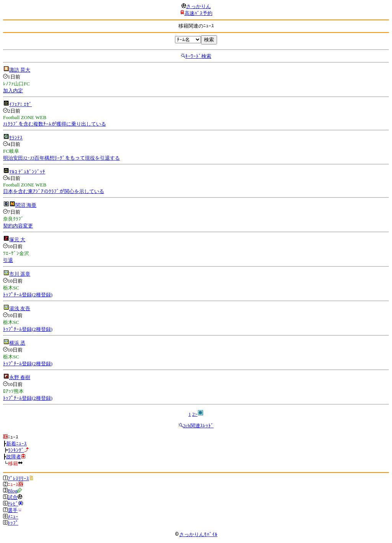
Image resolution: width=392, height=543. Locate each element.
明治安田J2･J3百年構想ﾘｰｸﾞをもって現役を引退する (61, 158)
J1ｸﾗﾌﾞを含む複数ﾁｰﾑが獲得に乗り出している (55, 124)
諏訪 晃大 (20, 70)
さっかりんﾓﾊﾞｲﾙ (196, 534)
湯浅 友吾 (20, 308)
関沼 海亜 (26, 205)
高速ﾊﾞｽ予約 (198, 13)
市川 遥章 (20, 274)
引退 (8, 260)
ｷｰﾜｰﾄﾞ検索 (198, 56)
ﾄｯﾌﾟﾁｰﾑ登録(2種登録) (28, 295)
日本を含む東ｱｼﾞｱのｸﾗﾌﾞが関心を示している (54, 191)
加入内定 (13, 91)
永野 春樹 (20, 377)
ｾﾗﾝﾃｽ (16, 138)
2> (195, 414)
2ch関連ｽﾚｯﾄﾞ (198, 426)
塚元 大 (17, 240)
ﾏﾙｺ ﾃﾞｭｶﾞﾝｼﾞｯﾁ (27, 172)
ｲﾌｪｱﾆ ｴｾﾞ (20, 104)
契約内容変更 (18, 226)
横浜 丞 (17, 343)
